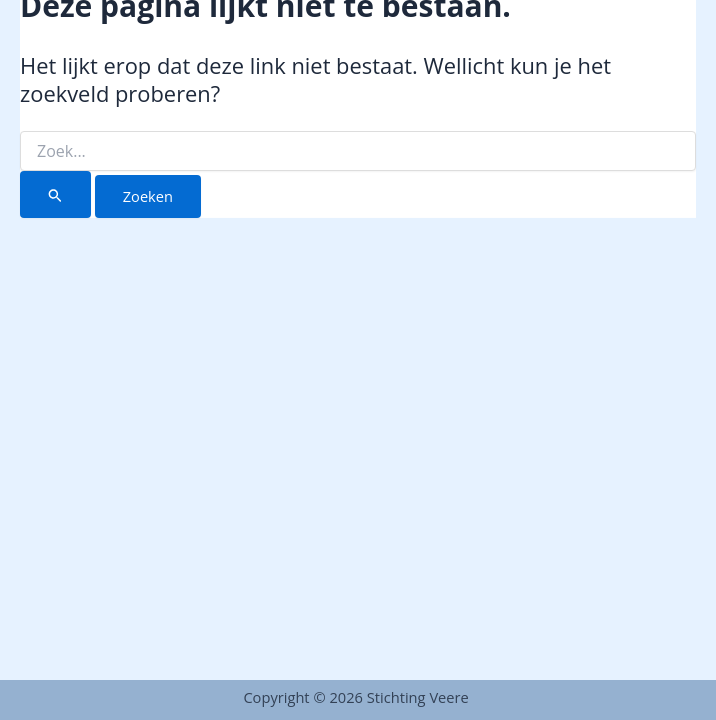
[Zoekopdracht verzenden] (55, 194)
